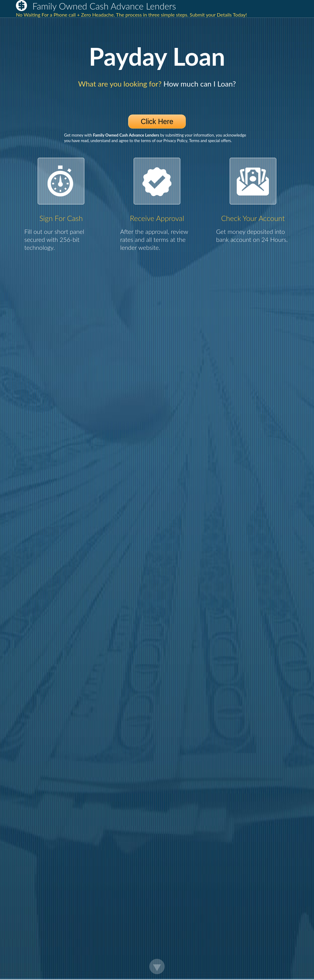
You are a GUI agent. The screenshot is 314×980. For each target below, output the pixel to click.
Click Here (157, 122)
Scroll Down (157, 966)
